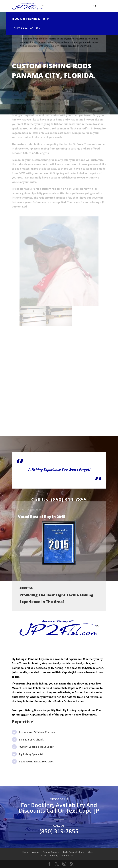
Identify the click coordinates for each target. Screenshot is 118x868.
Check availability (40, 28)
